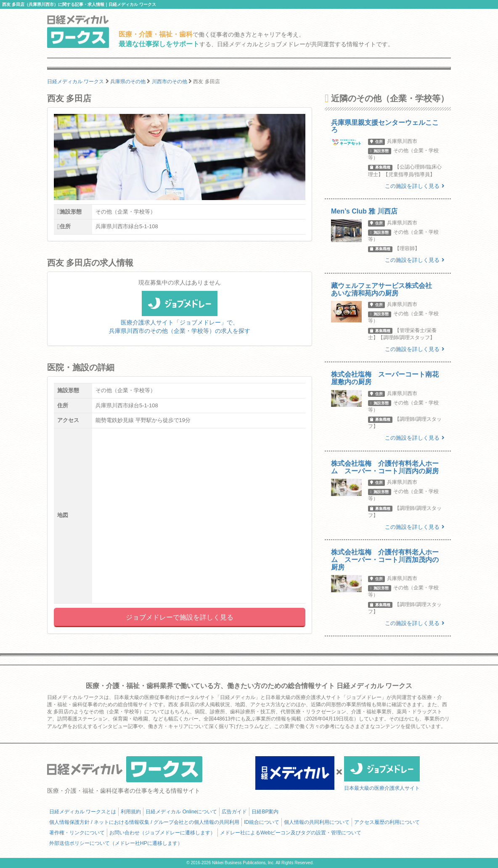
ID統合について (262, 822)
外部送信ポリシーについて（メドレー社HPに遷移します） (116, 843)
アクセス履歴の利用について (387, 822)
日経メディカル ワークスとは (83, 812)
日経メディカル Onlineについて (181, 812)
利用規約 (131, 812)
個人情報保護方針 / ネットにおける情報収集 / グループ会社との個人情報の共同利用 (144, 822)
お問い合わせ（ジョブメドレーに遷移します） (162, 833)
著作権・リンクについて (77, 833)
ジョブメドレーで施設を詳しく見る (180, 617)
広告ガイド (234, 812)
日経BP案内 (265, 812)
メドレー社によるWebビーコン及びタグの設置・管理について (291, 833)
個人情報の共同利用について (317, 822)
